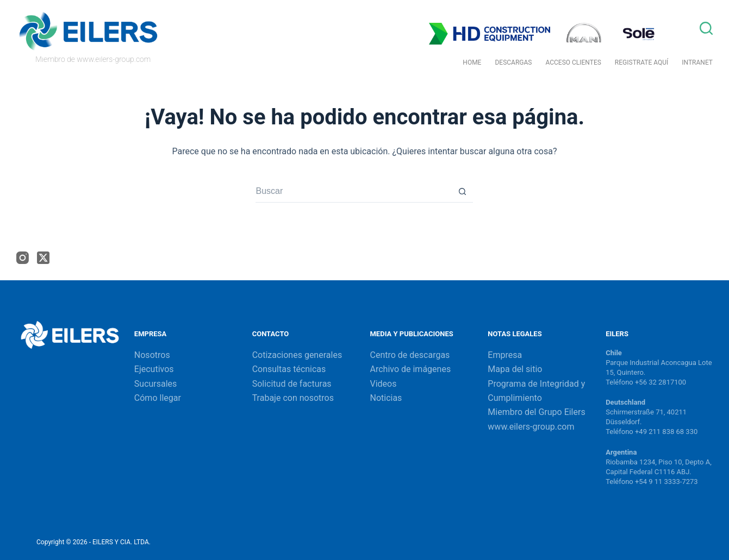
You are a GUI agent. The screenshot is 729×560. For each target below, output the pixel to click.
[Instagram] (23, 258)
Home (472, 62)
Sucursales (156, 384)
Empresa (505, 355)
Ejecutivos (154, 369)
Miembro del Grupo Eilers (536, 412)
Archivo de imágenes (410, 369)
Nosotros (152, 355)
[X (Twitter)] (43, 258)
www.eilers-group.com (531, 427)
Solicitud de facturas (292, 384)
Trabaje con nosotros (293, 398)
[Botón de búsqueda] (462, 192)
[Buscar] (706, 28)
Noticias (386, 398)
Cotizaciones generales (297, 355)
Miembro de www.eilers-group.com (93, 59)
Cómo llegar (158, 398)
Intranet (697, 62)
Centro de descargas (410, 355)
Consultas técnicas (289, 369)
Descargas (513, 62)
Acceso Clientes (573, 62)
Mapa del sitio (515, 369)
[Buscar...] (353, 192)
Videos (383, 384)
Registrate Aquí (641, 62)
